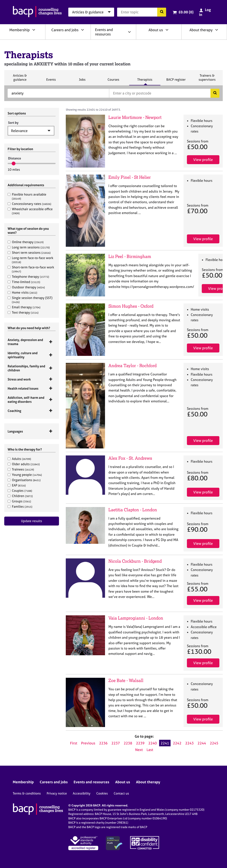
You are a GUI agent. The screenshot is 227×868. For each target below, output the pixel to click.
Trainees (21, 469)
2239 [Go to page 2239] (140, 743)
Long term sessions (29, 247)
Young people (25, 475)
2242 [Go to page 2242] (177, 743)
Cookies (102, 793)
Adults (19, 459)
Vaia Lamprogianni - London (136, 618)
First (74, 743)
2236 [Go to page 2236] (103, 743)
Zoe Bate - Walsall (126, 680)
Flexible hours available (27, 196)
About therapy (201, 30)
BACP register (176, 81)
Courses (113, 81)
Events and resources (104, 32)
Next (139, 750)
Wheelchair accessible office (30, 211)
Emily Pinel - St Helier (130, 177)
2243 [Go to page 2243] (189, 743)
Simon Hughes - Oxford (131, 306)
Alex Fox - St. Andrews (130, 458)
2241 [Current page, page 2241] (165, 743)
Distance (15, 158)
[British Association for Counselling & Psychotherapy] (37, 12)
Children (20, 496)
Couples (20, 491)
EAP (17, 485)
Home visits (22, 292)
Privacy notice (57, 793)
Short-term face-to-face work (31, 269)
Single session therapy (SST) (30, 300)
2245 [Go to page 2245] (214, 743)
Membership (20, 30)
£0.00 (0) (186, 12)
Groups (19, 501)
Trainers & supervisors (207, 79)
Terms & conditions (27, 793)
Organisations (24, 480)
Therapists (145, 81)
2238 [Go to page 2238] (128, 743)
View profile (203, 160)
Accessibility (82, 793)
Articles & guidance (20, 79)
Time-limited (24, 282)
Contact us (121, 793)
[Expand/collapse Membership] (34, 30)
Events (51, 81)
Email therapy (24, 307)
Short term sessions (29, 253)
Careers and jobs (65, 30)
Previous (88, 743)
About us (156, 30)
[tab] (32, 342)
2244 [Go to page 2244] (202, 743)
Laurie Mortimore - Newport (135, 117)
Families (20, 507)
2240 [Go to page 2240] (153, 743)
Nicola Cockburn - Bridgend (135, 561)
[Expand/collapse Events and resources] (129, 32)
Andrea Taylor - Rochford (132, 366)
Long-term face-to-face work (30, 260)
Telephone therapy (28, 277)
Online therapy (26, 242)
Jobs (82, 81)
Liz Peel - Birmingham (130, 256)
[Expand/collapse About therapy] (217, 30)
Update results (32, 521)
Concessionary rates (29, 204)
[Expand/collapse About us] (167, 30)
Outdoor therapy (26, 287)
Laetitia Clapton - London (133, 510)
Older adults (24, 464)
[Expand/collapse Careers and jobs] (83, 30)
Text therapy (23, 312)
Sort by (13, 123)
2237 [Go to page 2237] (116, 743)
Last (150, 750)
